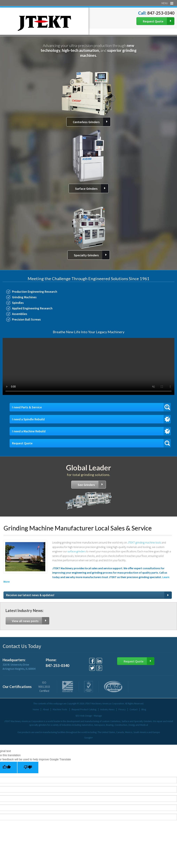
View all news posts (25, 621)
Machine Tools (60, 709)
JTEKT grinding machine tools (144, 542)
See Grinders (86, 485)
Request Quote (153, 21)
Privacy (122, 709)
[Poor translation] (28, 767)
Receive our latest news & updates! (30, 595)
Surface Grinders (86, 189)
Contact (134, 709)
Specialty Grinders (86, 255)
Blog (144, 709)
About (46, 709)
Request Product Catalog (84, 709)
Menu (168, 3)
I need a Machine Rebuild (29, 431)
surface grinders (77, 551)
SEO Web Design (84, 716)
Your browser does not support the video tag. (88, 366)
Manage (98, 716)
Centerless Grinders (86, 122)
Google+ (89, 738)
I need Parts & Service (27, 407)
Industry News (107, 709)
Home (36, 709)
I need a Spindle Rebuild (28, 419)
